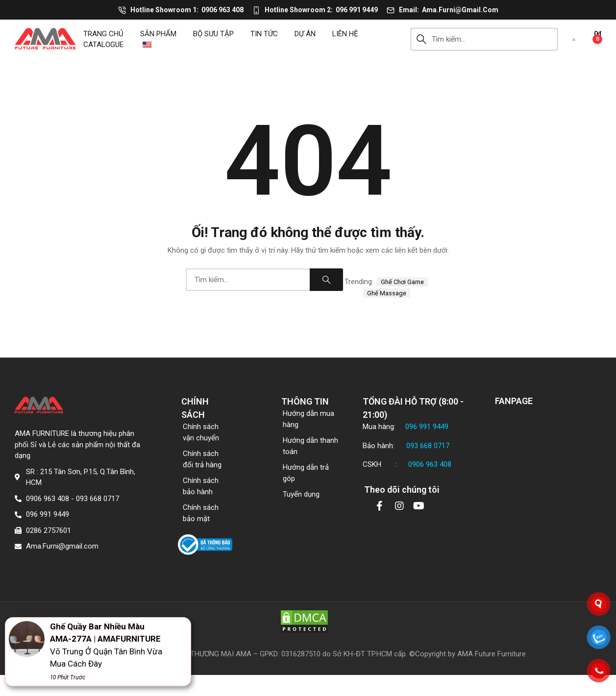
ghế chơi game (402, 282)
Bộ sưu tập (213, 34)
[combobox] (495, 39)
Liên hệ (345, 34)
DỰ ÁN (305, 34)
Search (421, 39)
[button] (574, 39)
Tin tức (264, 34)
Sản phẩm (158, 34)
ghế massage (387, 293)
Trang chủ (103, 34)
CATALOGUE (103, 45)
